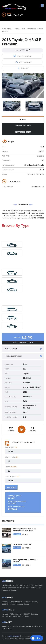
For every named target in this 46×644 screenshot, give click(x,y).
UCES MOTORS (14, 636)
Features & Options (23, 126)
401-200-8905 (15, 15)
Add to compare (24, 62)
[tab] (23, 120)
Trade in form (23, 349)
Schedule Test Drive (23, 56)
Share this (23, 68)
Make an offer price (23, 356)
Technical (23, 120)
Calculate (11, 487)
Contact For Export (23, 132)
